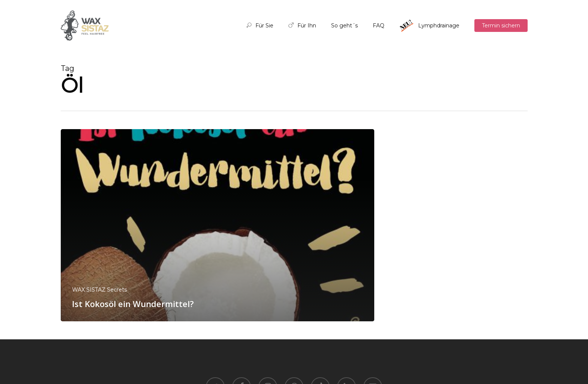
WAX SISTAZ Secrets (99, 290)
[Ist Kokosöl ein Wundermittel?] (218, 225)
